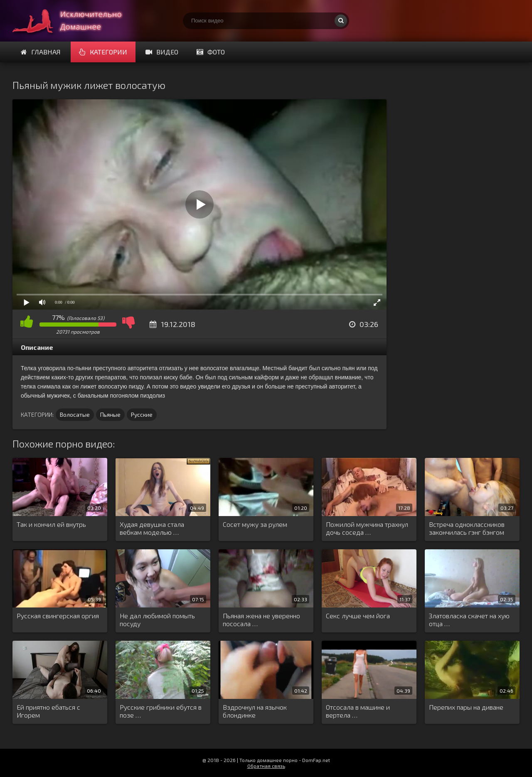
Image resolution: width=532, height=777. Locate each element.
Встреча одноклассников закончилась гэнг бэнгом (467, 528)
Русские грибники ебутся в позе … (161, 711)
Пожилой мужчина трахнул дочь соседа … (367, 528)
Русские (142, 414)
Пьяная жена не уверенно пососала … (261, 620)
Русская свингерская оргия (58, 616)
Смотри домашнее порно (75, 21)
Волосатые (75, 414)
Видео (162, 52)
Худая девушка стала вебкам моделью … (152, 528)
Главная (41, 52)
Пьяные (110, 414)
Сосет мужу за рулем (255, 524)
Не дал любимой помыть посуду (157, 620)
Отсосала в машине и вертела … (358, 711)
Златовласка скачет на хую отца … (469, 620)
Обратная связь (266, 766)
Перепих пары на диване (466, 707)
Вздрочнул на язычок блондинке (255, 711)
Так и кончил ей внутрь (51, 524)
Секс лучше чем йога (358, 616)
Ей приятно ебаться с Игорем (48, 711)
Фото (211, 52)
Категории (103, 52)
